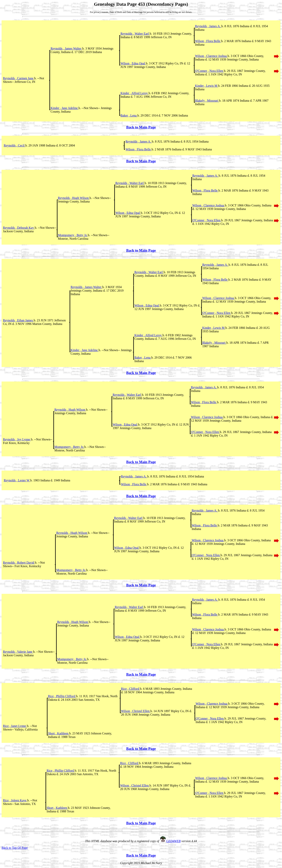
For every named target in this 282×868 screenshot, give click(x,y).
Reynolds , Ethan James (18, 320)
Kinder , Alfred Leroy (135, 93)
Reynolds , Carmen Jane (19, 78)
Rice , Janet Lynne (15, 726)
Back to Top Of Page (15, 848)
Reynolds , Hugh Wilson (74, 198)
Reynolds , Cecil (14, 145)
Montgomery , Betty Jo (73, 235)
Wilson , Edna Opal (133, 63)
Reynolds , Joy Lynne (17, 439)
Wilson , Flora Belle (208, 41)
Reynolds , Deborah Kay (19, 228)
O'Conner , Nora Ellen (209, 71)
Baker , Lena (129, 115)
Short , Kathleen (59, 733)
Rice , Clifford (131, 689)
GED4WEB (174, 841)
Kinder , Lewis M (207, 86)
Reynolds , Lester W (17, 480)
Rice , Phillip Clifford (62, 696)
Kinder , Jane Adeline (65, 108)
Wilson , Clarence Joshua (211, 56)
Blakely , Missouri (207, 101)
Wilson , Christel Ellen (136, 711)
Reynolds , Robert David (19, 563)
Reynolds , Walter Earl (135, 34)
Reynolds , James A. (208, 26)
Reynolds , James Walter (66, 48)
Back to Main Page (141, 127)
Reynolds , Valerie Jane (18, 652)
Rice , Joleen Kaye (15, 800)
